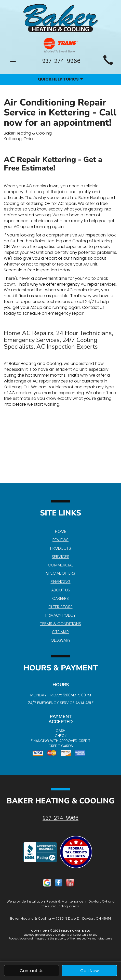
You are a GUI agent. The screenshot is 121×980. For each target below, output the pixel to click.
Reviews (60, 540)
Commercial (60, 565)
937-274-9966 (60, 818)
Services (60, 557)
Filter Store (61, 607)
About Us (61, 590)
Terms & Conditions (60, 624)
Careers (60, 598)
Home (61, 531)
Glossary (61, 640)
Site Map (60, 632)
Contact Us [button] (32, 971)
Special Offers (61, 573)
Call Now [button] (90, 971)
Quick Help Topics (61, 79)
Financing (61, 582)
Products (61, 548)
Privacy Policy (60, 615)
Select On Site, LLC (76, 931)
